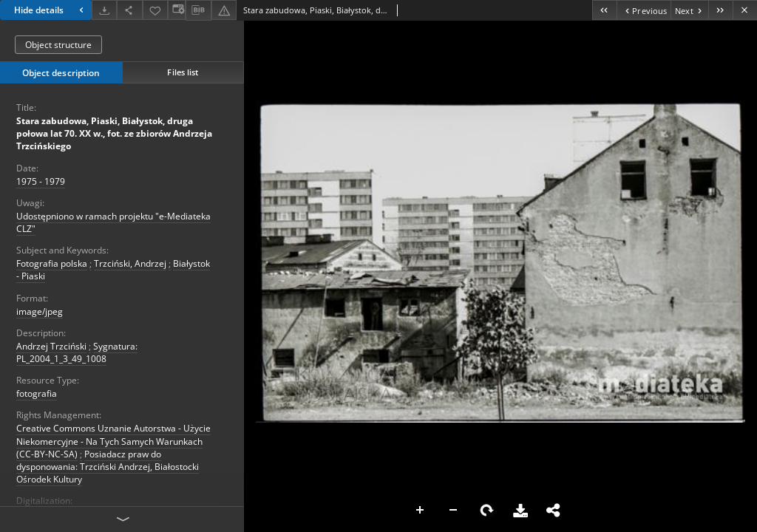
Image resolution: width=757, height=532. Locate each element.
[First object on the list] (604, 10)
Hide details (51, 10)
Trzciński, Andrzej (130, 263)
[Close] (745, 10)
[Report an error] (224, 10)
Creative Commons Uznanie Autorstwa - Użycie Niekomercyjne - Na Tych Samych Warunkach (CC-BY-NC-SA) (113, 441)
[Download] (104, 10)
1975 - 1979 (41, 181)
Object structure (58, 45)
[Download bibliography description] (198, 10)
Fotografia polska (52, 263)
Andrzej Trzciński (51, 346)
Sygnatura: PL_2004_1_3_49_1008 (77, 352)
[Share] (129, 10)
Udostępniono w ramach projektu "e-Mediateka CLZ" (113, 222)
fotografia (37, 393)
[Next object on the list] (689, 10)
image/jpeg (40, 311)
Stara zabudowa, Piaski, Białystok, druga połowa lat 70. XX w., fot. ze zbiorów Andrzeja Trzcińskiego (114, 133)
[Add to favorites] (155, 10)
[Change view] (177, 10)
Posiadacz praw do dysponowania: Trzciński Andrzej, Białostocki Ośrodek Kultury (108, 467)
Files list (183, 72)
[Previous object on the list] (644, 10)
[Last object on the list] (720, 10)
